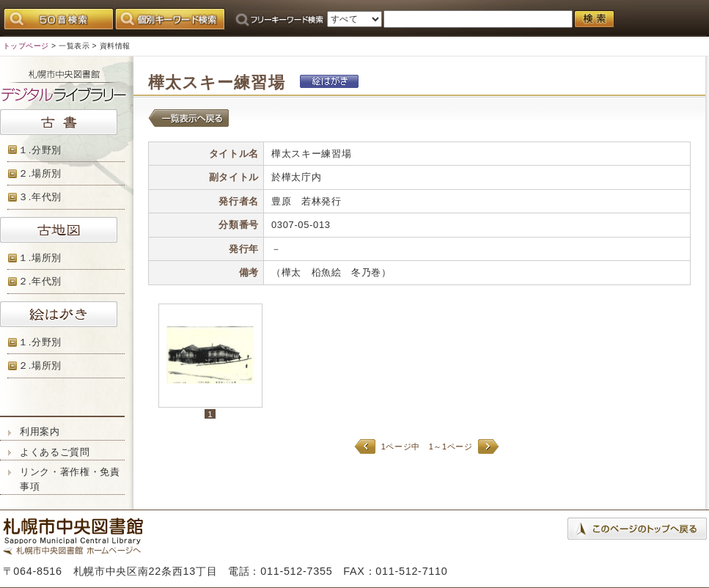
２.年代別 (40, 281)
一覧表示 (74, 46)
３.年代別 (40, 197)
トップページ (26, 46)
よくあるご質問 (55, 452)
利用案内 (40, 431)
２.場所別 (40, 173)
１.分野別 (40, 150)
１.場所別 (40, 258)
